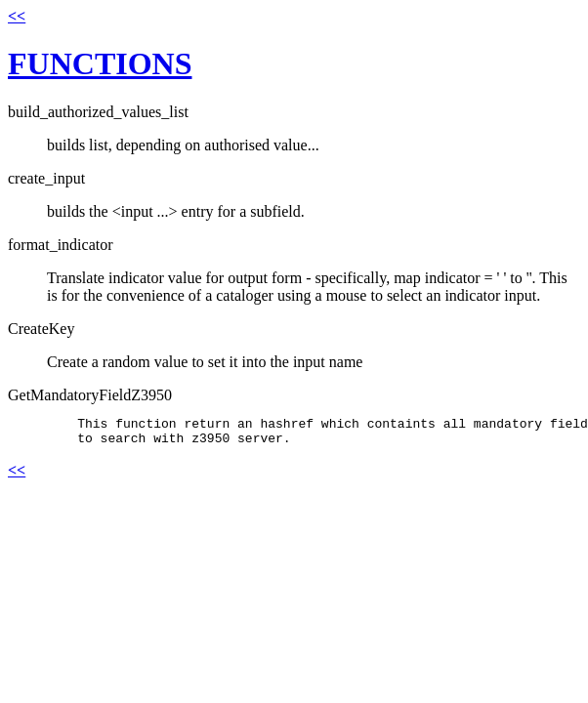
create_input (46, 178)
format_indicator (61, 245)
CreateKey (41, 329)
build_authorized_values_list (98, 112)
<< (17, 16)
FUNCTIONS (100, 63)
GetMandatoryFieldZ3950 (90, 395)
